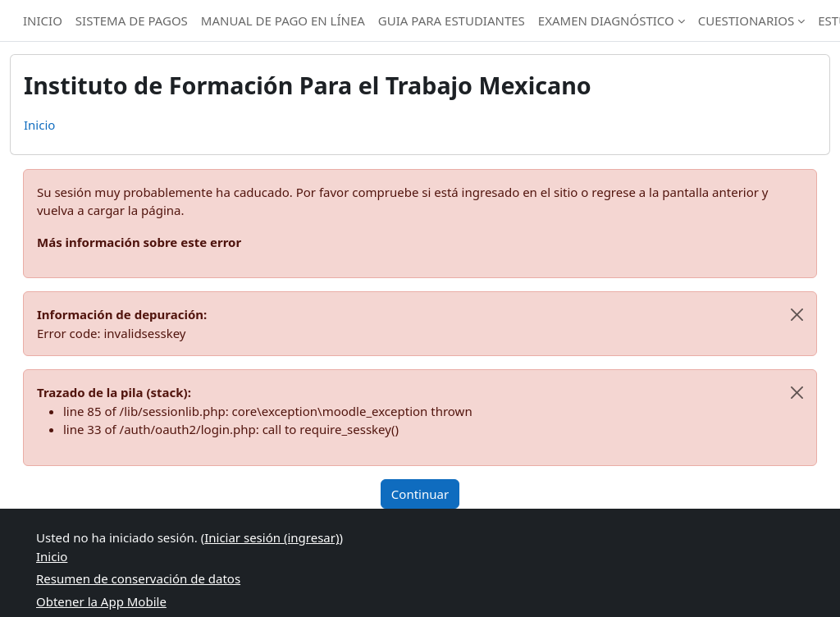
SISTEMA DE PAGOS (132, 21)
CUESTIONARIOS (746, 21)
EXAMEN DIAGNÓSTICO (606, 21)
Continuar (420, 494)
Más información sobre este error (139, 242)
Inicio (39, 125)
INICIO (43, 21)
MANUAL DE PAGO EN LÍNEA (283, 21)
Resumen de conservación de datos (138, 578)
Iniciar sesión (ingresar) (272, 537)
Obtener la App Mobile (101, 601)
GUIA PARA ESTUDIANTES (452, 21)
